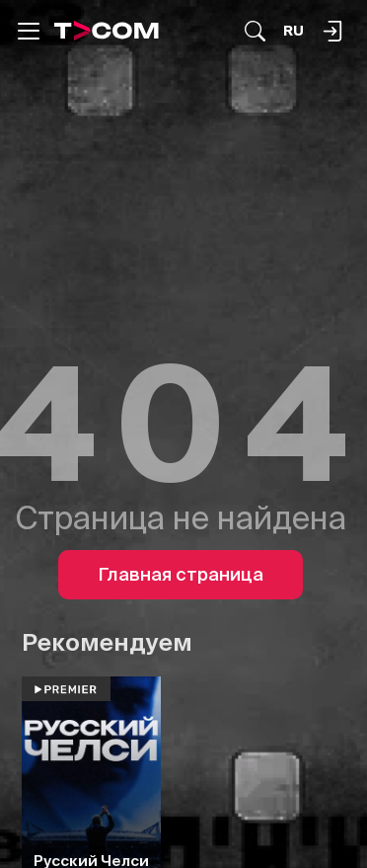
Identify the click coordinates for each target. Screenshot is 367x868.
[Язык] (294, 31)
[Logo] (107, 31)
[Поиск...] (255, 31)
